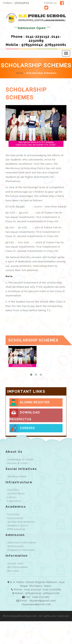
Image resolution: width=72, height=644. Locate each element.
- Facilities (12, 490)
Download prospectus (25, 415)
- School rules (14, 563)
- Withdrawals (15, 546)
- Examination (14, 518)
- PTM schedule (15, 529)
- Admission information (21, 543)
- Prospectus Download (20, 550)
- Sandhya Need (16, 476)
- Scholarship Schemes (20, 522)
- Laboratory (13, 501)
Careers (22, 428)
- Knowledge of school (20, 459)
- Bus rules (12, 571)
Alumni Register (30, 402)
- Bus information (17, 567)
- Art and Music (15, 493)
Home (19, 73)
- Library (11, 497)
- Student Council (17, 526)
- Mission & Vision (17, 463)
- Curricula (13, 514)
